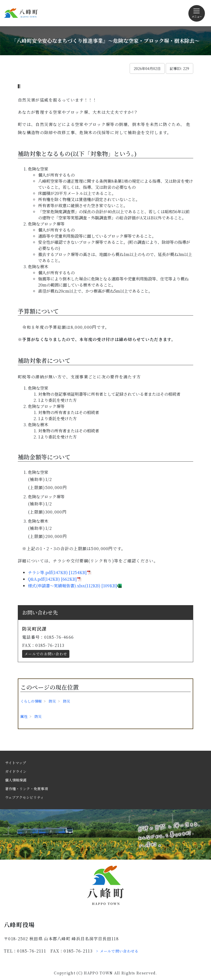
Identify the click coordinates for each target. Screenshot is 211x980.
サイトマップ (16, 763)
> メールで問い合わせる (117, 951)
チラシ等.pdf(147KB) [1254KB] (57, 572)
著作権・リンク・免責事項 (26, 789)
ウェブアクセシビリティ (24, 797)
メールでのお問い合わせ (46, 654)
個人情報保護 (16, 780)
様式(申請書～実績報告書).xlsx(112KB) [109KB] (72, 586)
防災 (52, 701)
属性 (24, 716)
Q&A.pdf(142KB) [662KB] (52, 579)
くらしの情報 (31, 701)
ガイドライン (16, 771)
